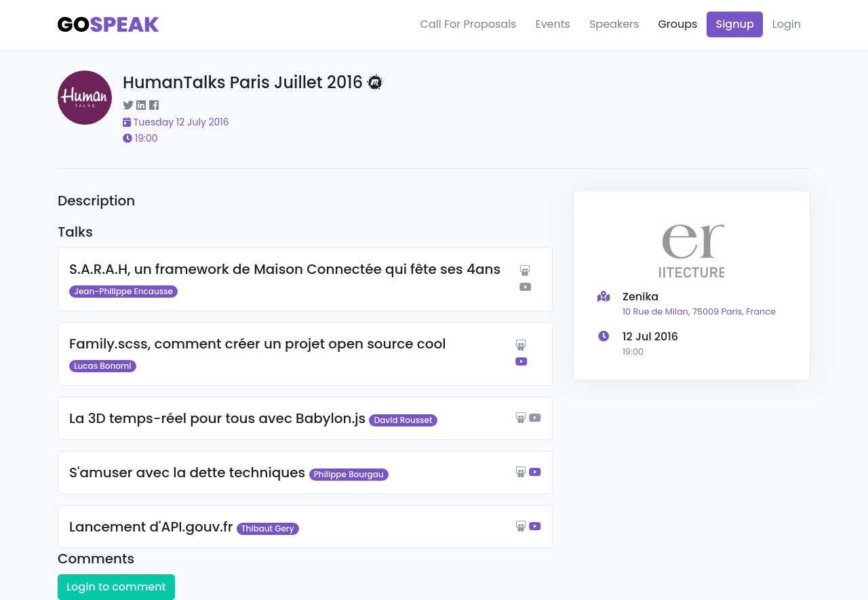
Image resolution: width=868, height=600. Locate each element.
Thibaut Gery (268, 528)
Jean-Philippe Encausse (123, 291)
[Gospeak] (108, 25)
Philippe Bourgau (349, 474)
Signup (734, 24)
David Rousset (403, 420)
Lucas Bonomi (102, 366)
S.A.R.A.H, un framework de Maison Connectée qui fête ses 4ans (285, 269)
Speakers (614, 24)
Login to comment (116, 587)
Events (553, 24)
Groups (677, 24)
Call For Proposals (469, 24)
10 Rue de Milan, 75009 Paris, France (699, 312)
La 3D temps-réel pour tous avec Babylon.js (217, 418)
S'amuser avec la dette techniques (187, 473)
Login (787, 24)
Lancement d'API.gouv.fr (151, 527)
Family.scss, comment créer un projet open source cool (258, 344)
